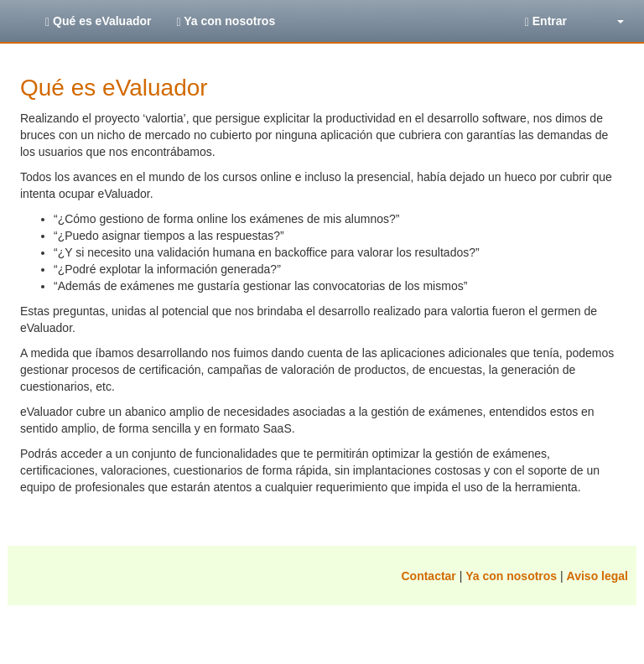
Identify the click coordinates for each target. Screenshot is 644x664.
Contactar (428, 576)
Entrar (546, 21)
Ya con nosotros (226, 21)
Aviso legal (597, 576)
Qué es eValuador (99, 21)
